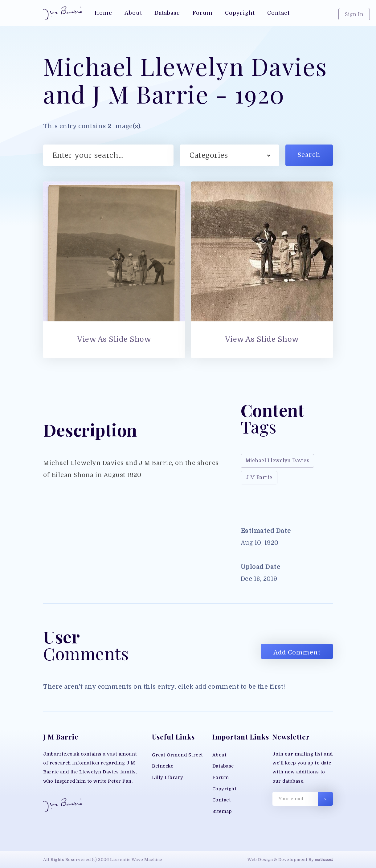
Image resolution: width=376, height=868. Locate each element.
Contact (222, 800)
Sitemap (222, 811)
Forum (221, 778)
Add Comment (297, 652)
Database (223, 766)
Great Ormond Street (178, 755)
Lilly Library (168, 778)
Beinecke (163, 766)
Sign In (354, 14)
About (220, 755)
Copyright (225, 789)
